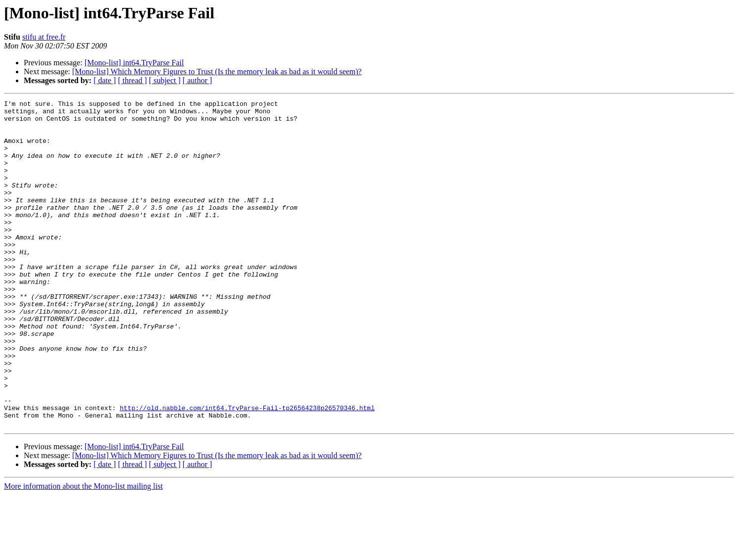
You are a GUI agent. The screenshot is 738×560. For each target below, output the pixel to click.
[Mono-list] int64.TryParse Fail (134, 63)
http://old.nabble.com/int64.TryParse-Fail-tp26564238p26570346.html (247, 470)
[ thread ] (132, 80)
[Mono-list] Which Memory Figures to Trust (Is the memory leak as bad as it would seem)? (217, 71)
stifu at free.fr (44, 37)
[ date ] (105, 80)
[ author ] (197, 80)
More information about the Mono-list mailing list (83, 551)
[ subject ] (165, 80)
